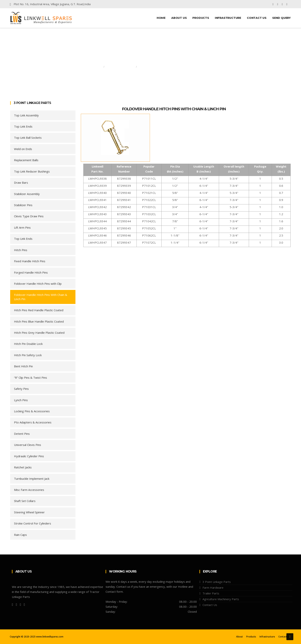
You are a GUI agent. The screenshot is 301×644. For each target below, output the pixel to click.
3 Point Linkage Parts (120, 67)
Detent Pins (22, 434)
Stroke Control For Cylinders (33, 523)
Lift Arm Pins (22, 227)
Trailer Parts (211, 593)
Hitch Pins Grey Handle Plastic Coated (39, 333)
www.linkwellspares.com (50, 637)
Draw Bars (21, 183)
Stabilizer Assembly (27, 194)
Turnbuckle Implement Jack (32, 479)
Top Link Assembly (26, 115)
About (239, 637)
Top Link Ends (23, 126)
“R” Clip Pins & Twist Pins (31, 378)
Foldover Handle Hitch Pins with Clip (38, 284)
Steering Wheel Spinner (29, 512)
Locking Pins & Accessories (32, 411)
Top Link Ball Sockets (28, 138)
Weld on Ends (23, 149)
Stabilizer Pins (23, 205)
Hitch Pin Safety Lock (28, 355)
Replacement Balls (26, 160)
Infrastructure (228, 18)
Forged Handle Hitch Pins (31, 272)
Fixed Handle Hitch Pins (30, 261)
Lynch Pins (21, 400)
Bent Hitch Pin (23, 366)
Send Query (281, 18)
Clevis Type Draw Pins (29, 216)
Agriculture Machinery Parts (221, 599)
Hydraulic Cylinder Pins (29, 456)
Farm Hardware (213, 588)
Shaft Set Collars (25, 501)
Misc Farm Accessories (29, 490)
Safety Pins (21, 389)
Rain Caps (20, 535)
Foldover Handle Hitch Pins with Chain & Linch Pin (174, 109)
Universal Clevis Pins (28, 445)
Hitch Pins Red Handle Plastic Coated (39, 310)
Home (161, 18)
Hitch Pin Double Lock (28, 344)
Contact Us (257, 18)
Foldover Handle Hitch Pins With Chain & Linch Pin (41, 297)
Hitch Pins (21, 250)
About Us (179, 18)
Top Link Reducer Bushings (32, 171)
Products (201, 18)
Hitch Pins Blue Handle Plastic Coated (39, 321)
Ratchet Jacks (23, 467)
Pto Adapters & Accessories (33, 422)
